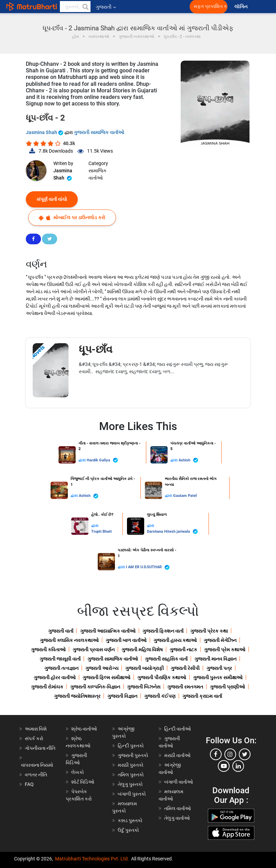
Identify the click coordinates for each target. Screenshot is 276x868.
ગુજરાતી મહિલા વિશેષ (142, 650)
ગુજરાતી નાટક (183, 650)
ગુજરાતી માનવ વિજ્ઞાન (215, 659)
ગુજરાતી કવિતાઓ (48, 650)
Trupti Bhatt (102, 532)
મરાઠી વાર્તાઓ (177, 755)
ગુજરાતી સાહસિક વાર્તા (166, 659)
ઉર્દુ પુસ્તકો (128, 830)
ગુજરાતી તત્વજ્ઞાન (61, 668)
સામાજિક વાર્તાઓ (98, 174)
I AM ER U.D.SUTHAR (148, 567)
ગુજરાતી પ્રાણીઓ (227, 687)
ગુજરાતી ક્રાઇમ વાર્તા (202, 696)
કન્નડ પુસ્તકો (130, 820)
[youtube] (224, 766)
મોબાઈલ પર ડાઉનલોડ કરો (72, 218)
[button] (85, 7)
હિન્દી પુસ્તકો (131, 746)
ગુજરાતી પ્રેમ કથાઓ (225, 650)
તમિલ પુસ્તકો (131, 775)
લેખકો (78, 772)
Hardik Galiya (102, 460)
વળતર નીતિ (36, 775)
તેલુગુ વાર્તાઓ (177, 818)
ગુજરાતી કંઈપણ (160, 696)
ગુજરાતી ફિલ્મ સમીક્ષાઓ (107, 677)
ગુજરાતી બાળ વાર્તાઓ (126, 640)
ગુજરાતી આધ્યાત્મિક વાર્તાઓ (108, 631)
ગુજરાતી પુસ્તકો (133, 755)
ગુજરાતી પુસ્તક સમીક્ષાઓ (218, 677)
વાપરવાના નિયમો (38, 765)
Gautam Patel (185, 496)
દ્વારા (83, 460)
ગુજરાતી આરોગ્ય (102, 668)
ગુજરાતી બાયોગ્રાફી (145, 668)
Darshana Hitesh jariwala (172, 532)
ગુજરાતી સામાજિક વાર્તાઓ (99, 132)
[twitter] (245, 754)
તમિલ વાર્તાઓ (178, 808)
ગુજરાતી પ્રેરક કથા (209, 631)
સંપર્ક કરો (34, 738)
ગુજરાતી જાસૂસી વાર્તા (60, 659)
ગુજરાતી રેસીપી (185, 668)
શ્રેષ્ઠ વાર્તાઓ (84, 729)
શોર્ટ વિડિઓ (83, 782)
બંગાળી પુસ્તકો (132, 794)
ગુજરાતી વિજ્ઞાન (122, 696)
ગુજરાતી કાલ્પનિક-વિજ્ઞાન (95, 687)
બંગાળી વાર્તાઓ (179, 782)
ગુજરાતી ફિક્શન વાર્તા (163, 631)
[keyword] (75, 7)
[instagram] (230, 754)
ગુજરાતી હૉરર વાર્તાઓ (55, 677)
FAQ (29, 784)
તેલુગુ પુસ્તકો (130, 784)
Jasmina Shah (45, 132)
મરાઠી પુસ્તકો (131, 765)
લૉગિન (241, 7)
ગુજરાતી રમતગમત (185, 687)
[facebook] (216, 754)
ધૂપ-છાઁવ (97, 349)
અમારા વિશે (36, 729)
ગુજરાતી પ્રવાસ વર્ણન (94, 650)
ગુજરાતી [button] (106, 7)
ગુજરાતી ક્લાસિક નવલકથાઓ (69, 640)
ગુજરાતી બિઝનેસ (144, 687)
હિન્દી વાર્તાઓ (178, 729)
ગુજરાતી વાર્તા (61, 631)
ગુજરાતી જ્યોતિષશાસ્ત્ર (77, 696)
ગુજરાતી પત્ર (219, 668)
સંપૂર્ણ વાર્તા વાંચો (52, 199)
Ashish (188, 460)
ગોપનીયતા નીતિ (40, 748)
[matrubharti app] (160, 7)
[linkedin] (238, 766)
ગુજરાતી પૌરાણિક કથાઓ (162, 677)
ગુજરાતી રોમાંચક (47, 687)
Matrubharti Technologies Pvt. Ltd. (92, 859)
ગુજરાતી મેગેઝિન (220, 640)
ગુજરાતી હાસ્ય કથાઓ (175, 640)
